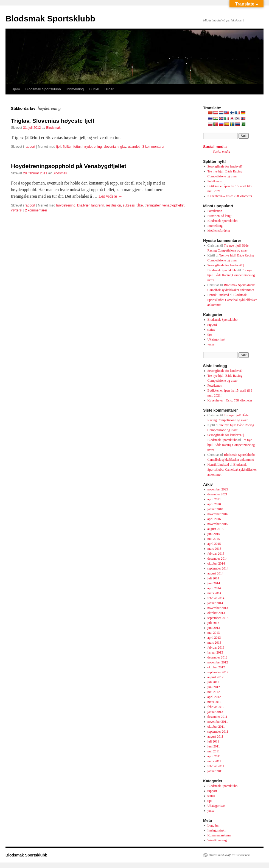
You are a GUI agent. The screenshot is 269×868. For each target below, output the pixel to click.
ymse (211, 344)
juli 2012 (213, 682)
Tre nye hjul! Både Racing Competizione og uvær (231, 275)
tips (210, 334)
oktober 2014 (216, 563)
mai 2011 (214, 751)
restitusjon (114, 205)
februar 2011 (216, 766)
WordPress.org (217, 840)
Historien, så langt (220, 216)
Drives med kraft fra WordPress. (230, 855)
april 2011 (214, 756)
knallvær (83, 205)
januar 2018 (215, 509)
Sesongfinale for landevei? (225, 166)
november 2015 (218, 524)
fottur (77, 147)
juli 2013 (213, 623)
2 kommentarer (36, 210)
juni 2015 (214, 534)
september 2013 (218, 618)
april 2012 (214, 697)
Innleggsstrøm (217, 830)
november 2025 (218, 489)
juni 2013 (214, 628)
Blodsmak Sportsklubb (50, 19)
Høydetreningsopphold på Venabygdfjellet (69, 166)
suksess (129, 205)
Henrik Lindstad (218, 295)
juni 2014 (214, 583)
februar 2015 (216, 554)
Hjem (16, 89)
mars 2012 (214, 702)
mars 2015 (214, 549)
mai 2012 (214, 692)
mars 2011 (214, 761)
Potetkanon (215, 181)
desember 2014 (218, 559)
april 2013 (214, 638)
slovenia (110, 147)
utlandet (134, 147)
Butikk (94, 89)
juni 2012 (214, 687)
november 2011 (218, 722)
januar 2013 (215, 652)
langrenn (98, 205)
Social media (215, 147)
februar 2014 (216, 598)
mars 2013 (214, 643)
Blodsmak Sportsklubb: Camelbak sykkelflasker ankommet (232, 300)
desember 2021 (218, 494)
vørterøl (17, 210)
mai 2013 (214, 633)
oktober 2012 (216, 667)
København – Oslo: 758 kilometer (230, 196)
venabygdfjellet (173, 205)
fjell (59, 147)
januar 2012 (215, 712)
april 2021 (214, 499)
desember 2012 (218, 657)
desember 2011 (218, 717)
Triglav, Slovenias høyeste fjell (53, 121)
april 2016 (214, 519)
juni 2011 (214, 746)
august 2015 (215, 529)
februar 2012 (216, 707)
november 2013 (218, 608)
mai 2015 (214, 539)
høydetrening (92, 147)
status (211, 330)
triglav (122, 147)
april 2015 (214, 544)
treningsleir (153, 205)
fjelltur (67, 147)
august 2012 (215, 677)
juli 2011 (213, 741)
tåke (140, 205)
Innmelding (75, 89)
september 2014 (218, 568)
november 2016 (218, 514)
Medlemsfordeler (219, 231)
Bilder (109, 89)
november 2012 (218, 662)
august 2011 (215, 736)
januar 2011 (215, 771)
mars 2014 (214, 593)
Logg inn (214, 825)
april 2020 (214, 504)
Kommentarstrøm (219, 835)
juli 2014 (213, 578)
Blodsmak (53, 128)
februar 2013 (216, 647)
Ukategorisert (216, 339)
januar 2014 (215, 603)
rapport (30, 147)
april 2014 (214, 588)
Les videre (110, 196)
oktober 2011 (216, 727)
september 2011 (218, 732)
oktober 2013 (216, 613)
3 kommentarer (153, 147)
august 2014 (215, 573)
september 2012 (218, 672)
